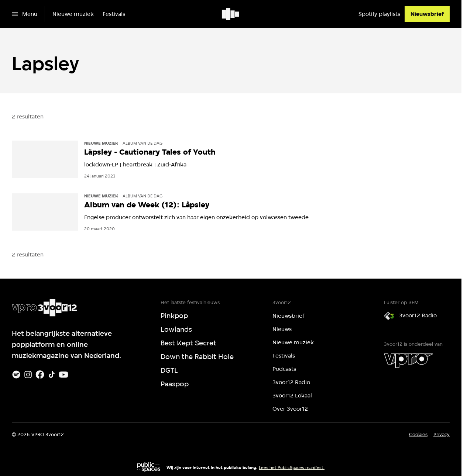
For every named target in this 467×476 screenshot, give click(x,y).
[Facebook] (40, 375)
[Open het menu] (25, 14)
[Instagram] (28, 375)
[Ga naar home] (231, 14)
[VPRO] (408, 361)
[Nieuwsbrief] (427, 14)
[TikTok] (52, 375)
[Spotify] (16, 375)
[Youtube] (63, 375)
